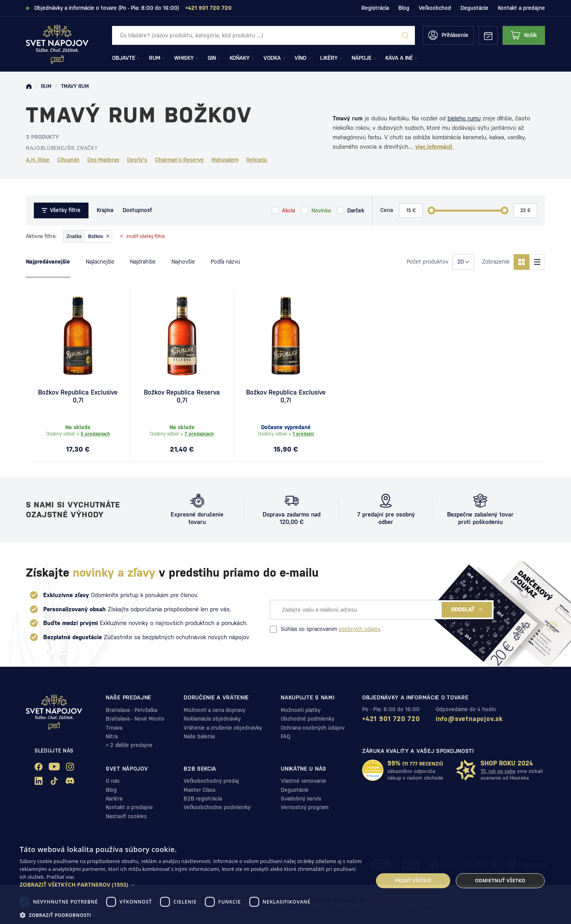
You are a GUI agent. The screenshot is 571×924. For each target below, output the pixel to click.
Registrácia (375, 8)
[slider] (431, 210)
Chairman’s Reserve (179, 160)
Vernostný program (305, 807)
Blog (404, 8)
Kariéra (114, 799)
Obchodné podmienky (308, 719)
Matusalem (225, 160)
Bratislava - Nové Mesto (135, 719)
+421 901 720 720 (391, 719)
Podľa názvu (226, 262)
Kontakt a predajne (521, 8)
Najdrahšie (143, 262)
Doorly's (137, 160)
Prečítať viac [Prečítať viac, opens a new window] (60, 877)
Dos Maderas (103, 160)
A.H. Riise (38, 160)
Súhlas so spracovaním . (326, 629)
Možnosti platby (301, 710)
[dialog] (285, 881)
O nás (113, 781)
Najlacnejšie (100, 262)
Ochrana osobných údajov (313, 728)
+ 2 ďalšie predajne (129, 745)
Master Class (200, 790)
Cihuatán (68, 160)
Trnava (114, 728)
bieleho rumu (464, 118)
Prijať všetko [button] (413, 881)
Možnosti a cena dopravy (215, 710)
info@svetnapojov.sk (469, 719)
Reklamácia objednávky (212, 719)
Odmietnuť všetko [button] (500, 881)
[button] (191, 885)
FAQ (285, 736)
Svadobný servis (301, 799)
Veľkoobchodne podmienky (217, 807)
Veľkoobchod (435, 8)
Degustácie (474, 8)
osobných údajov (359, 629)
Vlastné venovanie (304, 781)
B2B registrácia (203, 799)
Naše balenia (199, 736)
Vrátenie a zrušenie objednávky (223, 728)
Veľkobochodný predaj (211, 781)
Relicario (257, 160)
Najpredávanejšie (48, 262)
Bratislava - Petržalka (132, 710)
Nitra (112, 736)
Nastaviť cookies (126, 816)
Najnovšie (183, 262)
